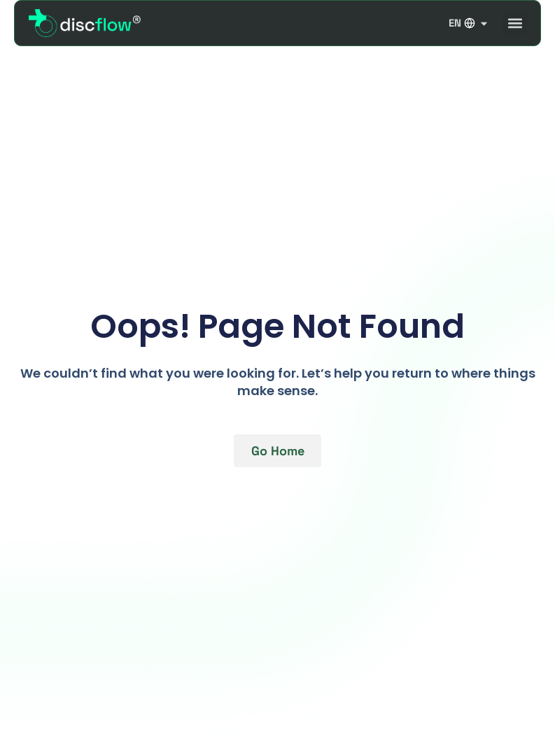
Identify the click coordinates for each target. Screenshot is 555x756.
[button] (515, 23)
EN (469, 23)
